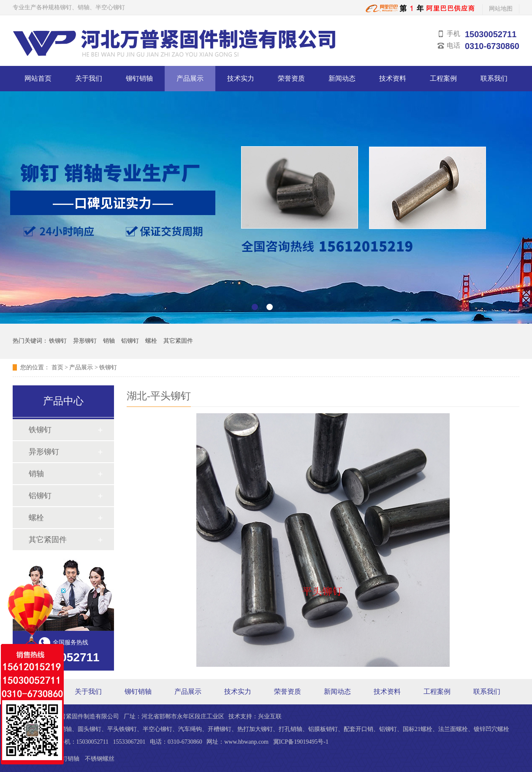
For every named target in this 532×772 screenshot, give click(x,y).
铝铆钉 (130, 341)
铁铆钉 (58, 341)
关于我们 (89, 78)
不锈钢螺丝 (100, 759)
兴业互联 (270, 716)
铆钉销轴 (139, 78)
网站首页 (38, 78)
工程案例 (443, 78)
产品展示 (190, 78)
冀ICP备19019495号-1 (301, 742)
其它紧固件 (178, 341)
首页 (57, 367)
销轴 (109, 341)
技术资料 (393, 78)
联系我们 (494, 78)
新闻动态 (342, 78)
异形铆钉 (85, 341)
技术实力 (241, 78)
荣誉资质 (291, 78)
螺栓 (151, 341)
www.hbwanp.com (246, 742)
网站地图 (501, 9)
